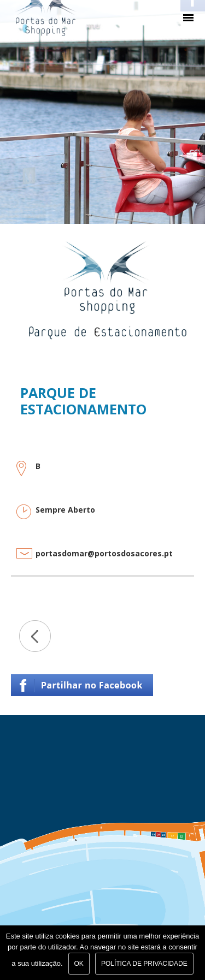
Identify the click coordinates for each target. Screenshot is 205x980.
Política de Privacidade (144, 964)
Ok (79, 964)
